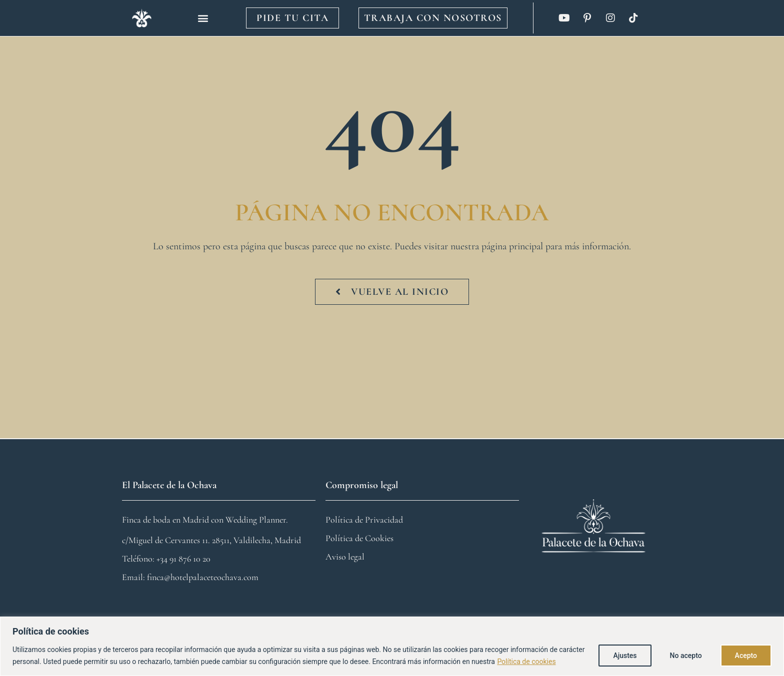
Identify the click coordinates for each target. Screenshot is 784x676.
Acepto (746, 656)
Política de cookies (526, 662)
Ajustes (625, 656)
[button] (203, 18)
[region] (392, 646)
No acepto (686, 656)
